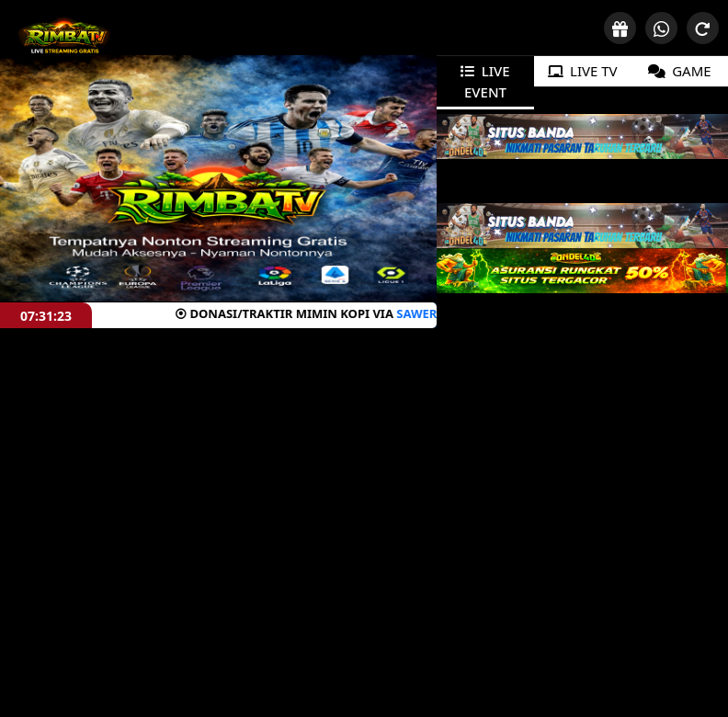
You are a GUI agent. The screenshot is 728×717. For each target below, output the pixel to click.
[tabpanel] (582, 137)
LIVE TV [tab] (583, 71)
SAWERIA (361, 313)
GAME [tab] (680, 71)
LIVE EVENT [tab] (485, 81)
